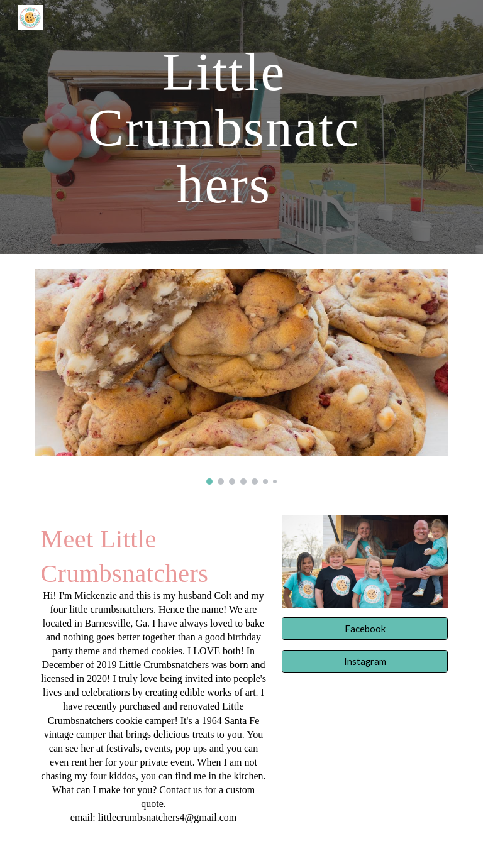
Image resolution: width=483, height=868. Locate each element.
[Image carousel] (241, 377)
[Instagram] (364, 661)
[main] (224, 127)
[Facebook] (364, 629)
